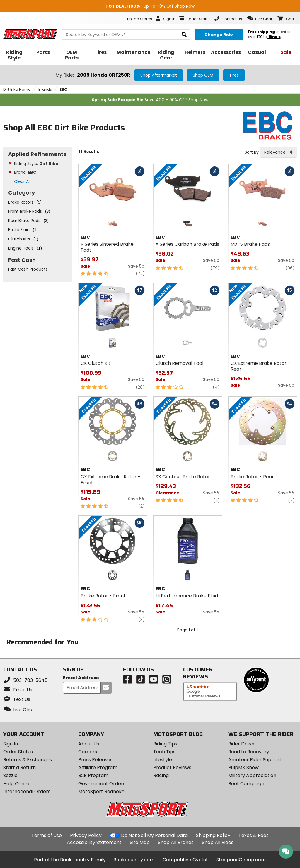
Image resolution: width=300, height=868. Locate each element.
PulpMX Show (243, 768)
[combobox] (278, 152)
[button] (260, 18)
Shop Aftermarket (159, 75)
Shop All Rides (218, 842)
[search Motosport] (126, 35)
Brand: (25, 172)
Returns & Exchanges (28, 760)
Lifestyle (163, 760)
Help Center (17, 784)
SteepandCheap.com (241, 860)
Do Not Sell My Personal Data (154, 836)
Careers (88, 752)
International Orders (27, 791)
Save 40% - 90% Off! (150, 100)
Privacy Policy (86, 835)
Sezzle (10, 775)
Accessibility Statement (94, 842)
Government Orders (102, 784)
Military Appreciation (252, 775)
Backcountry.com (134, 860)
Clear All (22, 181)
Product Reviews (172, 768)
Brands (45, 89)
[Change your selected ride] (219, 35)
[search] (184, 35)
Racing (161, 775)
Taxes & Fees (254, 835)
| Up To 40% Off (150, 6)
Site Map (140, 842)
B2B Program (93, 775)
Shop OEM (203, 75)
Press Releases (95, 760)
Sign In (11, 744)
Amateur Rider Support (255, 760)
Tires (234, 75)
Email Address (81, 678)
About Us (89, 744)
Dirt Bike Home (17, 89)
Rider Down (241, 744)
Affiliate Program (98, 768)
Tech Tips (164, 752)
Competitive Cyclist (185, 860)
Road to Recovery (249, 752)
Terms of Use (47, 835)
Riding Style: (36, 164)
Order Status (18, 752)
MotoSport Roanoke (101, 791)
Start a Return (19, 768)
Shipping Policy (213, 835)
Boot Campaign (246, 784)
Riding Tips (165, 744)
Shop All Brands (176, 842)
